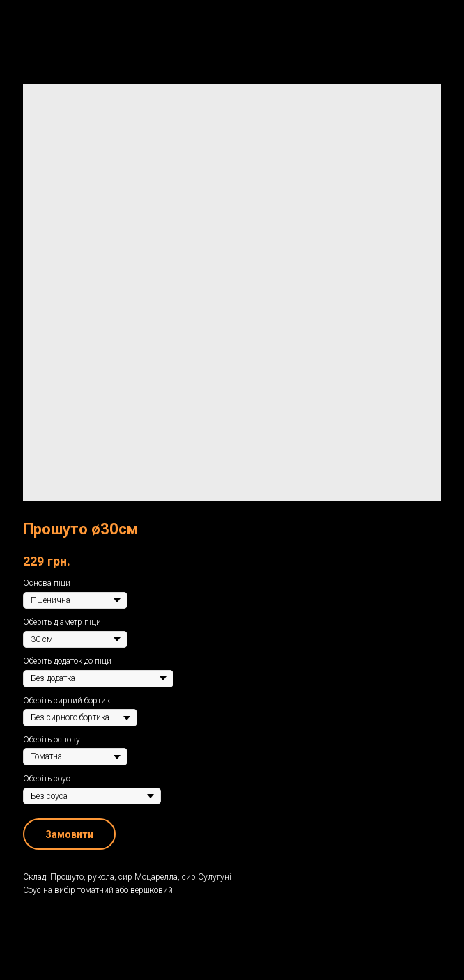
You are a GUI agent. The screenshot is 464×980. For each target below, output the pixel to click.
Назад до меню (55, 20)
